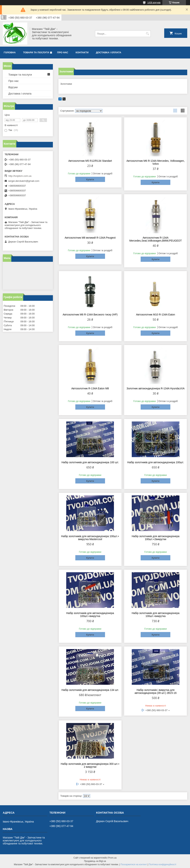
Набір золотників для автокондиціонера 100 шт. (90, 462)
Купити (90, 179)
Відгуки (13, 87)
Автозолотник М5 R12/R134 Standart (90, 161)
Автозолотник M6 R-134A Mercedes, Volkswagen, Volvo (155, 162)
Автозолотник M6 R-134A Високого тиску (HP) (90, 315)
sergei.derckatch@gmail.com (24, 181)
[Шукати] (147, 34)
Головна (10, 52)
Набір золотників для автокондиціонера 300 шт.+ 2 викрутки (90, 765)
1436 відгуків (154, 3)
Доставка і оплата (109, 52)
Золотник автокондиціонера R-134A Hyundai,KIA (156, 388)
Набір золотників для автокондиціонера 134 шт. (90, 690)
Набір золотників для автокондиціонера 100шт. (156, 462)
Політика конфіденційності (163, 864)
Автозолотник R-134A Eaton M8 (90, 388)
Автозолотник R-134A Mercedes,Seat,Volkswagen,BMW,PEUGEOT (155, 239)
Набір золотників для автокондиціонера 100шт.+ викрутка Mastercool (90, 538)
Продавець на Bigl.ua (95, 861)
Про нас (63, 52)
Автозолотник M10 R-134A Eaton (155, 315)
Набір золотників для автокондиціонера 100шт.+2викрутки (156, 538)
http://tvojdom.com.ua (20, 176)
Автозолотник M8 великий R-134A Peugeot (90, 238)
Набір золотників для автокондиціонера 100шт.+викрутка (90, 615)
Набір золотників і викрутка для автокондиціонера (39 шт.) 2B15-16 (155, 691)
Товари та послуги (36, 52)
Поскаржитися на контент (134, 864)
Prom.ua (112, 858)
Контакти (82, 52)
